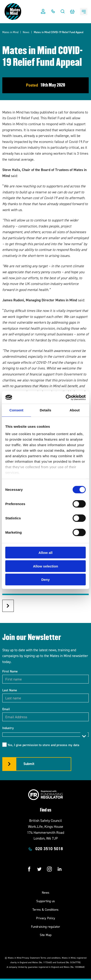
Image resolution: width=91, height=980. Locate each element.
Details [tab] (45, 410)
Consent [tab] (16, 410)
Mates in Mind (10, 32)
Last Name (10, 690)
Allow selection (45, 566)
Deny (46, 580)
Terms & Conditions (45, 910)
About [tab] (75, 410)
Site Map (46, 935)
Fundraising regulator (46, 927)
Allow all (46, 553)
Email (6, 709)
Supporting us (46, 901)
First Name (10, 671)
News (26, 32)
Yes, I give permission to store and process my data (43, 745)
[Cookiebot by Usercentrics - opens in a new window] (66, 397)
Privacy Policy (46, 918)
